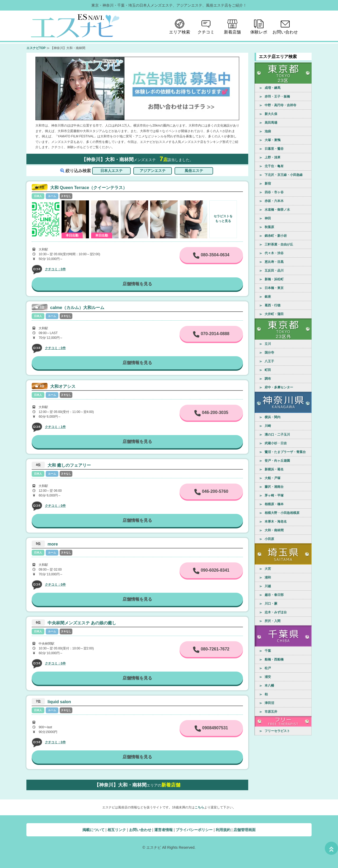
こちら (199, 807)
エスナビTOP (36, 48)
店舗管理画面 (245, 830)
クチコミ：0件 (55, 269)
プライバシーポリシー (194, 830)
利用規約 (223, 830)
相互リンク (117, 830)
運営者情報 (163, 830)
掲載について (93, 830)
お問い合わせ (140, 830)
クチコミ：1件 (55, 427)
